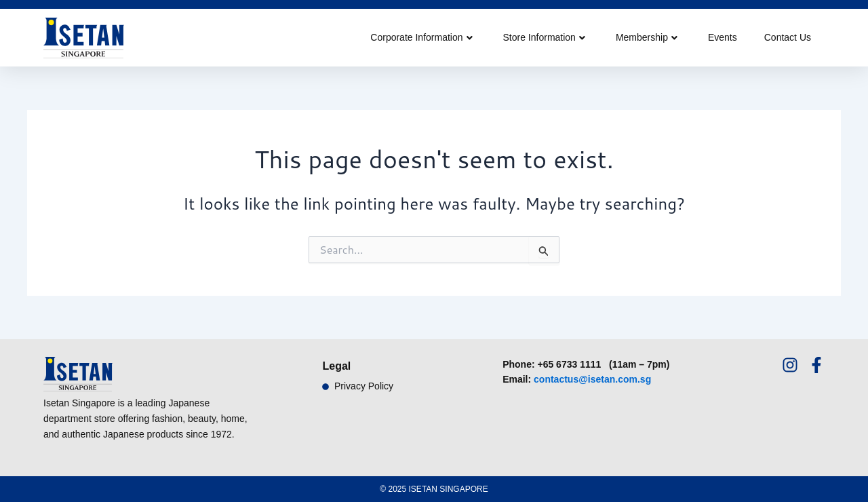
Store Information (544, 37)
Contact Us (788, 37)
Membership (647, 37)
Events (723, 37)
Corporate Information (421, 37)
